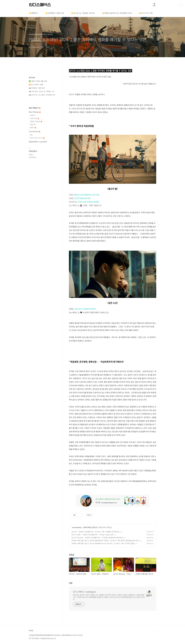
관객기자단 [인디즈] (90, 527)
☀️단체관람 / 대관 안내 (55, 13)
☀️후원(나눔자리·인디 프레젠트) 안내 (117, 13)
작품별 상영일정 (36, 121)
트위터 (42, 69)
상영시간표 (34, 118)
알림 (31, 135)
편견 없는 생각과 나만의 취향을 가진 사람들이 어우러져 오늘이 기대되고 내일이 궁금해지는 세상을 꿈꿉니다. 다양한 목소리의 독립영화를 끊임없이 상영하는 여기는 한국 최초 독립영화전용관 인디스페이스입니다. (109, 597)
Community (77, 527)
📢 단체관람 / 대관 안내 (37, 88)
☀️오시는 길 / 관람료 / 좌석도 (83, 13)
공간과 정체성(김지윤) (82, 198)
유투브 (47, 69)
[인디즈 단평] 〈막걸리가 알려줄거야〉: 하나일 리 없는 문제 (92, 535)
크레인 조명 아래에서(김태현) (88, 202)
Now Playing (35, 112)
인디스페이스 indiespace (84, 592)
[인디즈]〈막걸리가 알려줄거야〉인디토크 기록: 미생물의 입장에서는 (96, 532)
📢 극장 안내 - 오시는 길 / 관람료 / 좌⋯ (42, 91)
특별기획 (33, 124)
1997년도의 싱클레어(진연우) (85, 309)
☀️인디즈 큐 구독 (146, 13)
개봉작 (33, 128)
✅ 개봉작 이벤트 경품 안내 (38, 81)
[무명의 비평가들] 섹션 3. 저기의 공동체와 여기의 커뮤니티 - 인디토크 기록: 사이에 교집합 (103, 543)
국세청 (31, 631)
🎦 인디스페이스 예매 (36, 85)
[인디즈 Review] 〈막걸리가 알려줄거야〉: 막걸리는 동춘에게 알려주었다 (97, 538)
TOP (154, 631)
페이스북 (31, 69)
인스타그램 (36, 69)
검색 (149, 5)
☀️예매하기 (34, 13)
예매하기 (33, 115)
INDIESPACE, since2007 (38, 142)
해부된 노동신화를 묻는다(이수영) (87, 195)
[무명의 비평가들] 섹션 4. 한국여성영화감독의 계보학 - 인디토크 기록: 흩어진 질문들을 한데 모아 (105, 540)
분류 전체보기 (35, 108)
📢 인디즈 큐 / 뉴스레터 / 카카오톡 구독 (42, 95)
